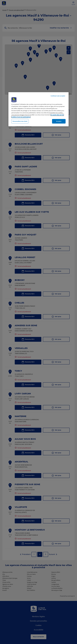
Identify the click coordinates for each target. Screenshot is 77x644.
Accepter (59, 121)
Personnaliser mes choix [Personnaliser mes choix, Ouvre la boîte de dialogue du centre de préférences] (20, 121)
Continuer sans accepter (58, 96)
